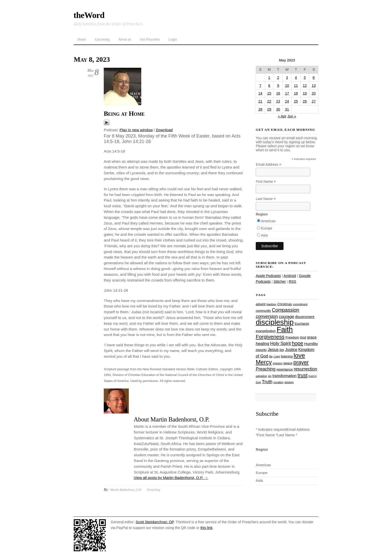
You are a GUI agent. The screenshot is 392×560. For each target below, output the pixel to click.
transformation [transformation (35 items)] (284, 376)
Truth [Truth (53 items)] (267, 382)
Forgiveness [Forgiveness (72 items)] (270, 337)
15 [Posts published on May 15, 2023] (269, 93)
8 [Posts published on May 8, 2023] (269, 85)
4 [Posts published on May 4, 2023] (296, 77)
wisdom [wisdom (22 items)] (289, 382)
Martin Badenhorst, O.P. (126, 490)
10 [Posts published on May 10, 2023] (287, 85)
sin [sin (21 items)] (270, 376)
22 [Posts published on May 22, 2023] (269, 101)
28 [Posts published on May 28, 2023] (260, 109)
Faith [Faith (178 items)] (285, 329)
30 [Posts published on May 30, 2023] (278, 109)
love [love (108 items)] (299, 355)
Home (82, 39)
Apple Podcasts (268, 276)
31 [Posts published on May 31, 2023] (287, 109)
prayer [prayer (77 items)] (301, 362)
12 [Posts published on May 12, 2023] (305, 85)
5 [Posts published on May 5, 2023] (305, 77)
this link (206, 528)
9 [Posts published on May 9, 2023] (278, 85)
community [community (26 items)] (263, 311)
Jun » (292, 116)
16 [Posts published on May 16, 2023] (278, 93)
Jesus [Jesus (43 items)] (273, 350)
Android (290, 276)
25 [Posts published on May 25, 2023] (296, 101)
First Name (266, 182)
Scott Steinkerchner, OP (155, 522)
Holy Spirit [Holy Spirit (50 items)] (280, 343)
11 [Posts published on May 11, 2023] (296, 85)
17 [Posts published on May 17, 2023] (287, 93)
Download (164, 130)
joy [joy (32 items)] (282, 350)
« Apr (282, 116)
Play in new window (136, 130)
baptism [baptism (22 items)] (271, 304)
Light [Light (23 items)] (277, 356)
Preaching (154, 490)
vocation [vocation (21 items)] (278, 382)
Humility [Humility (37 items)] (311, 344)
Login (173, 39)
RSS (292, 281)
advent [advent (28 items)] (261, 304)
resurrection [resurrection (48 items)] (305, 369)
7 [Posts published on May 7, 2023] (260, 85)
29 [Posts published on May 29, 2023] (269, 109)
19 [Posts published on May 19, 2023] (305, 93)
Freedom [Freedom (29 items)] (292, 337)
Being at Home (124, 114)
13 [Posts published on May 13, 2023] (314, 85)
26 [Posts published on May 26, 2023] (305, 101)
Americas (268, 221)
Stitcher (280, 281)
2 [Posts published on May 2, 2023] (278, 77)
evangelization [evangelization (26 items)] (266, 331)
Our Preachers (150, 39)
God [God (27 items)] (303, 337)
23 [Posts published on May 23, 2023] (278, 101)
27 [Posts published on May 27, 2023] (314, 101)
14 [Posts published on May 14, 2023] (260, 93)
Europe (267, 228)
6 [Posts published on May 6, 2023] (314, 77)
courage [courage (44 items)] (286, 317)
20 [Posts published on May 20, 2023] (314, 93)
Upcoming (102, 39)
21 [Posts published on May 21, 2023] (260, 101)
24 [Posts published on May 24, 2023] (287, 101)
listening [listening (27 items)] (287, 356)
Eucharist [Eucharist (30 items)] (302, 324)
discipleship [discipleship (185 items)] (275, 322)
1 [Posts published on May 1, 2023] (269, 77)
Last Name (266, 199)
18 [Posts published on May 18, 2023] (296, 93)
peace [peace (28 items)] (288, 363)
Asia (264, 235)
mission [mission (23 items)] (278, 363)
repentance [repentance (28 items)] (285, 369)
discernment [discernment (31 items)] (305, 317)
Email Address (268, 165)
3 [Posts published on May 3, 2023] (287, 77)
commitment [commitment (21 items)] (300, 304)
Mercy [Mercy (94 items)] (264, 362)
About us (125, 39)
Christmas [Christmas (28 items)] (285, 304)
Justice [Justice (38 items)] (291, 350)
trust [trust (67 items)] (302, 375)
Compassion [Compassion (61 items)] (285, 310)
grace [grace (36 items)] (312, 337)
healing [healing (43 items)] (262, 344)
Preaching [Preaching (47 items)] (266, 369)
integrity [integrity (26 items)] (261, 350)
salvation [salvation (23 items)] (261, 376)
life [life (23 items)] (271, 356)
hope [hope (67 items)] (297, 343)
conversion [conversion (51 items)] (267, 316)
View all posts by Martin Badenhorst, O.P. (171, 478)
